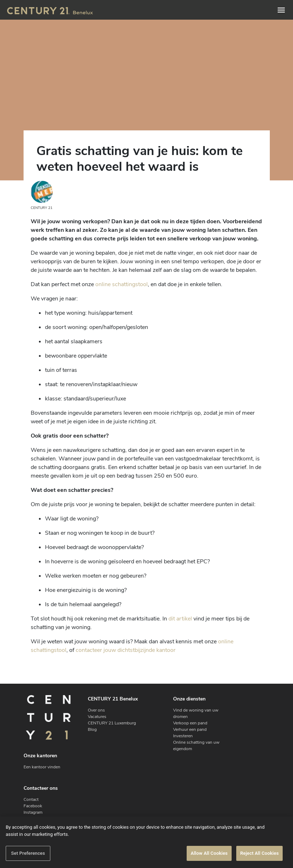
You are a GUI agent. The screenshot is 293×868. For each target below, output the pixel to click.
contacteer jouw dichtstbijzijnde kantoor (126, 650)
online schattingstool (122, 284)
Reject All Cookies (259, 853)
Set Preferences (28, 853)
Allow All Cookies (209, 853)
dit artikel (180, 619)
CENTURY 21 (42, 196)
